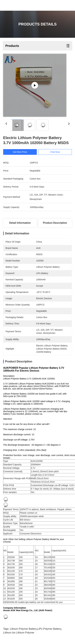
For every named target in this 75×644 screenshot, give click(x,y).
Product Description (55, 223)
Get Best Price (20, 152)
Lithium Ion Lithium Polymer (19, 634)
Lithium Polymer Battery (23, 630)
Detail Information (20, 223)
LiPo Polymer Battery (49, 630)
